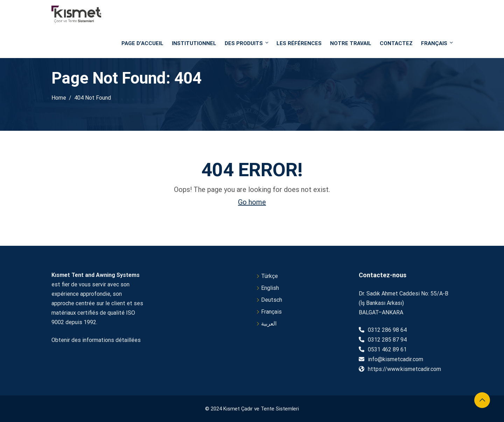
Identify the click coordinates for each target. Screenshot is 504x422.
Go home (252, 202)
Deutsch (272, 300)
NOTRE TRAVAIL (351, 43)
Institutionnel (194, 43)
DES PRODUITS (247, 43)
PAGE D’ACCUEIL (142, 43)
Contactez (396, 43)
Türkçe (269, 276)
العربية (269, 324)
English (270, 288)
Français (437, 43)
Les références (299, 43)
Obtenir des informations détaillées (96, 340)
